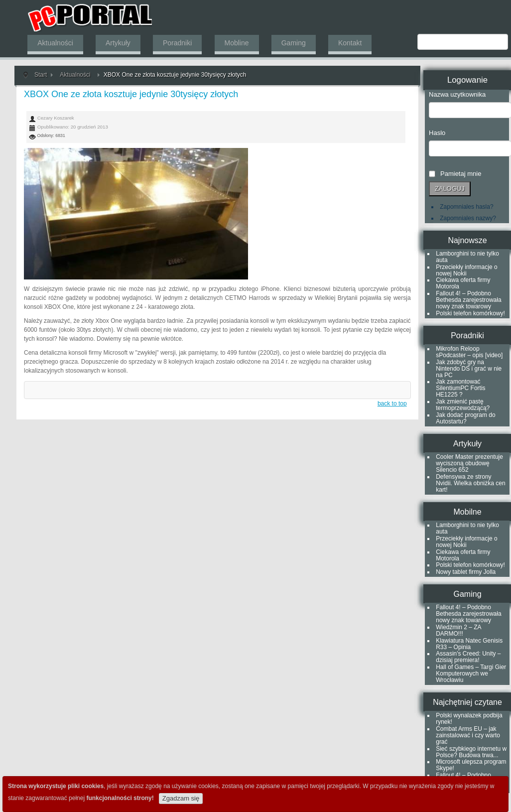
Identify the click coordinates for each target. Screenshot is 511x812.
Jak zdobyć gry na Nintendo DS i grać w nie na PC (469, 369)
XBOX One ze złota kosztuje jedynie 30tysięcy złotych (131, 94)
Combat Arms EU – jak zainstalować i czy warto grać (468, 735)
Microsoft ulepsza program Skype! (471, 765)
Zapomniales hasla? (466, 207)
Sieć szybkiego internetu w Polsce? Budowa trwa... (471, 752)
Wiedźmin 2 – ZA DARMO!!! (458, 630)
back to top (392, 404)
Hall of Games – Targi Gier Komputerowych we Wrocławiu (471, 674)
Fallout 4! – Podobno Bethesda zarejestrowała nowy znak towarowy (468, 300)
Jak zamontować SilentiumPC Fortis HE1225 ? (460, 388)
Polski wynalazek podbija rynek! (469, 719)
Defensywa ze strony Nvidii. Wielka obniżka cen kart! (470, 483)
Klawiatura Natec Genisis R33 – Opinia (469, 644)
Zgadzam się (181, 798)
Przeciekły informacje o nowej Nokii (466, 270)
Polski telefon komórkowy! (470, 313)
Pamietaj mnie (461, 174)
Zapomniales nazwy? (468, 218)
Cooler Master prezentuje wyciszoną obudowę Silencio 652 (469, 463)
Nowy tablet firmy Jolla (466, 572)
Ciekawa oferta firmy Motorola (463, 283)
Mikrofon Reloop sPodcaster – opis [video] (469, 352)
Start (41, 75)
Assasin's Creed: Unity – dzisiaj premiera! (468, 657)
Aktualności (75, 75)
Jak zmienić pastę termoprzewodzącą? (463, 405)
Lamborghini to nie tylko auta (467, 257)
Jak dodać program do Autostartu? (465, 418)
